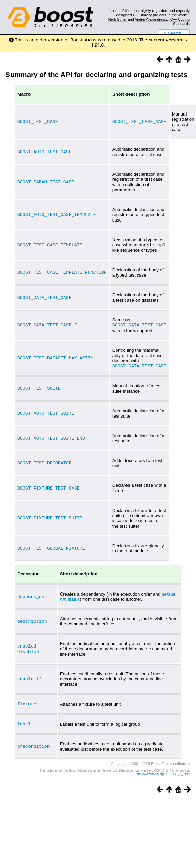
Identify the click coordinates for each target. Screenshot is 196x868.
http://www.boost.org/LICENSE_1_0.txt (162, 772)
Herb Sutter (117, 19)
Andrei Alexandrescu (151, 19)
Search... (174, 33)
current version (165, 40)
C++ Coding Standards (180, 21)
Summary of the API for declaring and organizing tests (96, 75)
